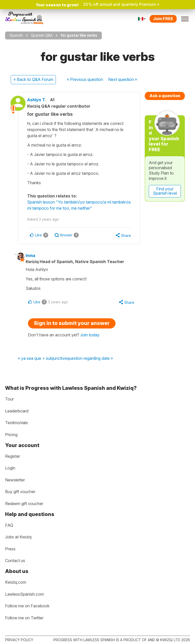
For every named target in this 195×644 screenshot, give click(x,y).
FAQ (9, 525)
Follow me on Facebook (27, 606)
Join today (90, 336)
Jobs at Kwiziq (18, 537)
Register (13, 456)
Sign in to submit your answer (72, 324)
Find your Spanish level (165, 191)
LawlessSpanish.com (25, 594)
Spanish (16, 35)
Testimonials (17, 423)
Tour (9, 399)
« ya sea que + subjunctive (42, 360)
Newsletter (15, 480)
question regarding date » (90, 360)
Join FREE (163, 19)
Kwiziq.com (16, 582)
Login (10, 468)
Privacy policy (19, 640)
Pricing (11, 435)
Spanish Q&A (42, 35)
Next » (123, 79)
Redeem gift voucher (24, 504)
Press (10, 549)
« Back (33, 79)
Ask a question (165, 96)
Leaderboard (17, 411)
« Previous (85, 79)
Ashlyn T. (40, 100)
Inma (33, 256)
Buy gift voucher (20, 492)
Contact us (15, 561)
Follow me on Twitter (24, 618)
